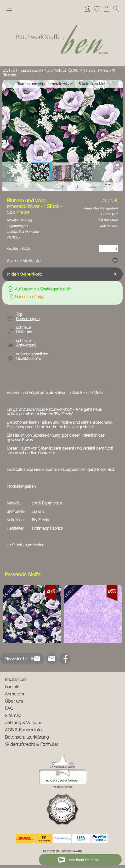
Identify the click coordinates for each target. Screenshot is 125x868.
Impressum (16, 680)
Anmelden (15, 694)
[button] (9, 9)
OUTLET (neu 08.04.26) (23, 71)
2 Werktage (23, 232)
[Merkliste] (97, 9)
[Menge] (109, 249)
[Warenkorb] (106, 9)
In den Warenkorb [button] (24, 274)
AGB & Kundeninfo (23, 730)
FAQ (9, 708)
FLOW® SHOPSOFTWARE (62, 851)
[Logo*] (62, 17)
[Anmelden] (87, 9)
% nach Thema (95, 71)
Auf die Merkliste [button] (24, 261)
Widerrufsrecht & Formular (31, 744)
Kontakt (12, 687)
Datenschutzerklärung (27, 737)
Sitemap (13, 715)
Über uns (14, 701)
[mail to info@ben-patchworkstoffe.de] (52, 659)
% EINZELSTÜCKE (63, 71)
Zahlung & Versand (24, 723)
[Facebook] (65, 659)
